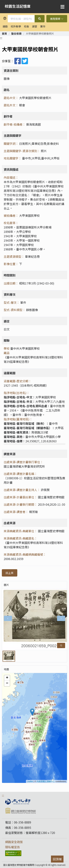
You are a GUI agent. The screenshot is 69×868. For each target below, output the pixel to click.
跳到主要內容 (8, 1)
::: (1, 38)
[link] (4, 34)
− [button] (7, 683)
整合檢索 (16, 34)
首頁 (4, 34)
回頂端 (57, 859)
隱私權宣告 (13, 847)
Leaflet (30, 781)
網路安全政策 (14, 842)
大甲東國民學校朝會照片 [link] (40, 34)
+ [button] (7, 678)
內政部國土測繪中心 (46, 781)
